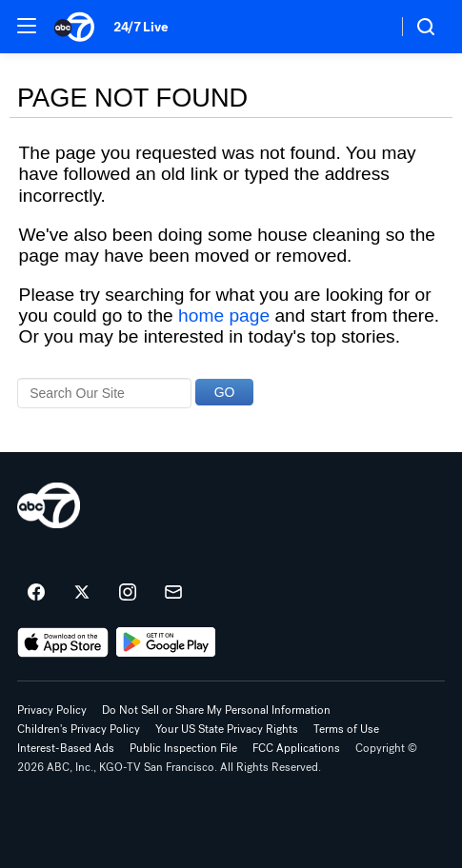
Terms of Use (346, 729)
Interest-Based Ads (66, 748)
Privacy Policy (52, 710)
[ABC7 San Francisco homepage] (74, 27)
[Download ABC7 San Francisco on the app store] (63, 642)
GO (225, 392)
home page (224, 316)
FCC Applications (296, 748)
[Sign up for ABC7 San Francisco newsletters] (173, 593)
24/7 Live (141, 27)
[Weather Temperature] (367, 27)
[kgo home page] (49, 505)
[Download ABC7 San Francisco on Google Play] (166, 642)
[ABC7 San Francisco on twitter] (82, 593)
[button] (27, 26)
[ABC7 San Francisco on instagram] (128, 593)
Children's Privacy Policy (79, 729)
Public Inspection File (183, 748)
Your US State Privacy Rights (227, 729)
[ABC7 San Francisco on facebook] (36, 593)
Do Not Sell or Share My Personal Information (216, 710)
